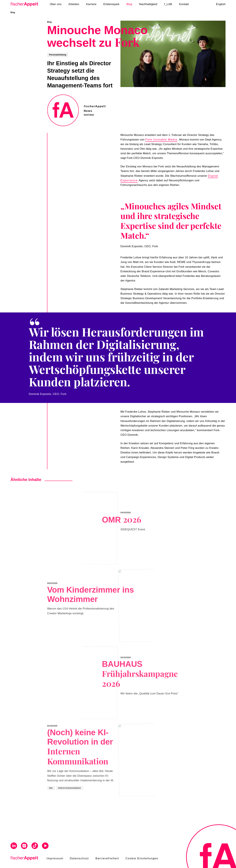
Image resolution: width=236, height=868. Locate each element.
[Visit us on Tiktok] (35, 846)
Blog (13, 12)
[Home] (25, 4)
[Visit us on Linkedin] (14, 846)
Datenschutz (79, 858)
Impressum (55, 858)
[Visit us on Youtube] (45, 846)
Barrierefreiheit (107, 858)
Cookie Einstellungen (142, 858)
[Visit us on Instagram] (24, 846)
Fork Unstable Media (161, 140)
